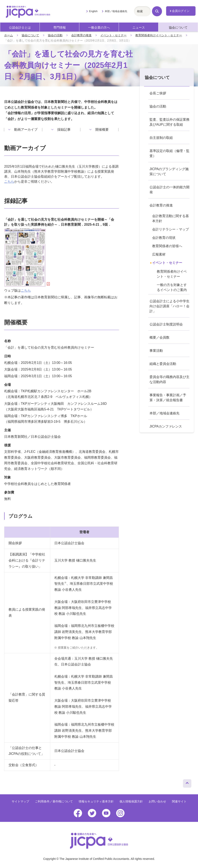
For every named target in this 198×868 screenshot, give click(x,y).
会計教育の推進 (81, 35)
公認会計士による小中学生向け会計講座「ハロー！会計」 (169, 306)
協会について (178, 27)
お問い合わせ (157, 801)
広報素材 (159, 254)
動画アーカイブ (26, 130)
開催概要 (102, 130)
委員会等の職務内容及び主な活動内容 (169, 379)
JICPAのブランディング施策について (169, 171)
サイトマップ (20, 801)
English (93, 11)
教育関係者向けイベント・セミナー (159, 35)
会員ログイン (181, 11)
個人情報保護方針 (131, 801)
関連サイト (179, 801)
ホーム (9, 35)
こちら (9, 182)
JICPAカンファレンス (166, 426)
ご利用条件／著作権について (54, 801)
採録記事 (64, 130)
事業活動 (156, 351)
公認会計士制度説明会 (166, 324)
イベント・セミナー (113, 35)
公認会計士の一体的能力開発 (169, 190)
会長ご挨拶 (158, 93)
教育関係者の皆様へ (167, 246)
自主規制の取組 (161, 138)
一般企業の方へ (99, 27)
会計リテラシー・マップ (171, 229)
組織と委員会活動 (163, 364)
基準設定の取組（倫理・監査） (169, 153)
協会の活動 (55, 35)
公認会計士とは (20, 27)
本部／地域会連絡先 (116, 11)
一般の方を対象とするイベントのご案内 (172, 287)
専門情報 (60, 27)
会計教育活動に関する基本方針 (171, 218)
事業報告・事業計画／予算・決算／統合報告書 (168, 398)
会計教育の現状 (164, 238)
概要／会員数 (159, 337)
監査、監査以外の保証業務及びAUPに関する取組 (169, 122)
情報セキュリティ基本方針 (96, 801)
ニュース (139, 27)
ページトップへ (187, 782)
